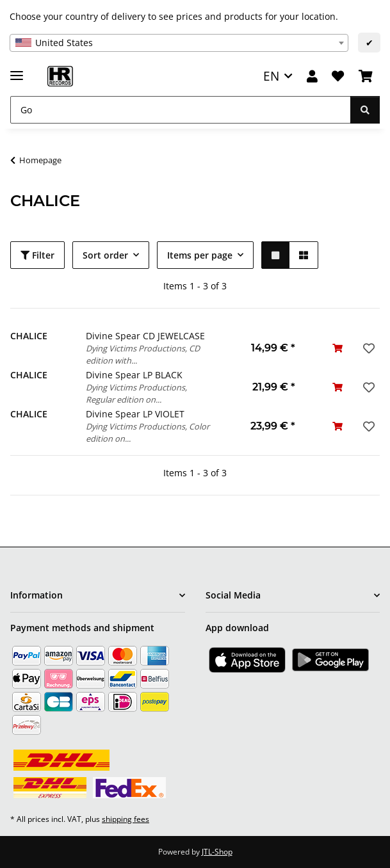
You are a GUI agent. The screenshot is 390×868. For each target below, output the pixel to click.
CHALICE (29, 336)
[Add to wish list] (368, 348)
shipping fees (126, 819)
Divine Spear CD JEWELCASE (145, 336)
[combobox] (179, 43)
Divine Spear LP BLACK (134, 375)
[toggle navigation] (17, 70)
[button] (312, 76)
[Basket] (366, 76)
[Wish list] (338, 76)
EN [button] (271, 76)
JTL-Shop (217, 852)
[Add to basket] (337, 348)
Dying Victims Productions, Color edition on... (148, 432)
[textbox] (179, 43)
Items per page (200, 255)
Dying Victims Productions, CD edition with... (143, 354)
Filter (37, 255)
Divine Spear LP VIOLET (135, 414)
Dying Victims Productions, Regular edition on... (136, 393)
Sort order (105, 255)
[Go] (181, 110)
